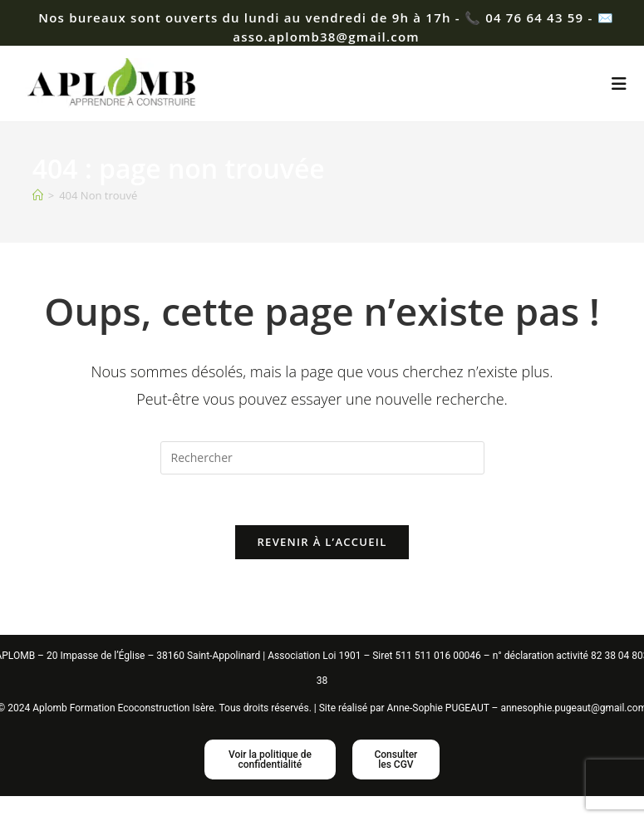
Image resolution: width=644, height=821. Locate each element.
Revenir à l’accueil (322, 542)
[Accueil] (38, 195)
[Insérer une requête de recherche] (322, 458)
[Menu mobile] (619, 84)
